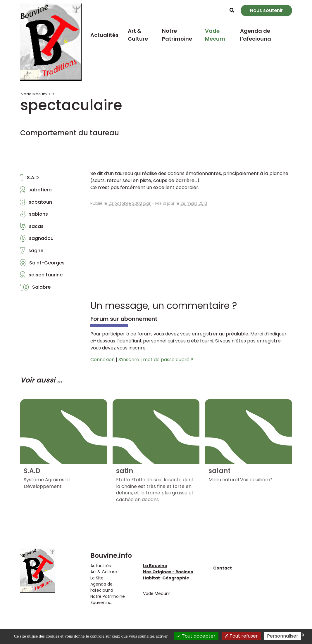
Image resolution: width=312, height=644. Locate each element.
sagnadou (37, 240)
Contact (223, 568)
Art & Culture (138, 35)
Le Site (97, 578)
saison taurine (41, 276)
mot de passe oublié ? (168, 360)
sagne (32, 252)
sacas (32, 228)
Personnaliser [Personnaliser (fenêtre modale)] (283, 636)
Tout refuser (241, 636)
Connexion (102, 360)
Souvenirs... (101, 603)
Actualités (104, 35)
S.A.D (29, 179)
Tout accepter (196, 636)
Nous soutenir (266, 10)
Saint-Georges (42, 264)
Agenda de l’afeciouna (256, 35)
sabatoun (36, 204)
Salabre (35, 289)
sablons (34, 216)
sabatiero (36, 191)
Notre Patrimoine (177, 35)
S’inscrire (129, 360)
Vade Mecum (215, 35)
